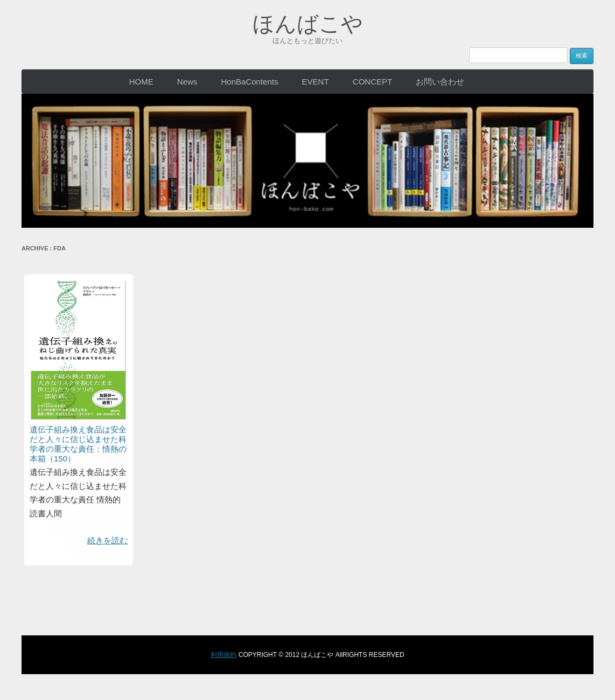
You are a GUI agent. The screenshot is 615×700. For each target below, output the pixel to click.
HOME (141, 82)
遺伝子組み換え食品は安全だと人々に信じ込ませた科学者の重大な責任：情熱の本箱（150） (78, 444)
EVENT (316, 82)
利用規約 (223, 655)
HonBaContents (250, 82)
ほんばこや (308, 24)
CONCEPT (372, 82)
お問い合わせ (440, 82)
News (187, 82)
